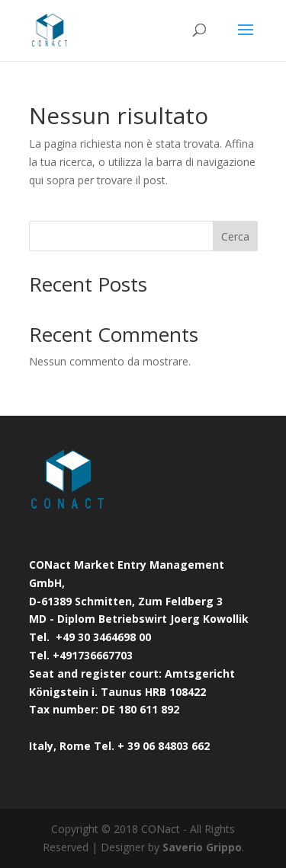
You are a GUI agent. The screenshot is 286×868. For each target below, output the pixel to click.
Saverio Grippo (202, 847)
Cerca (235, 236)
